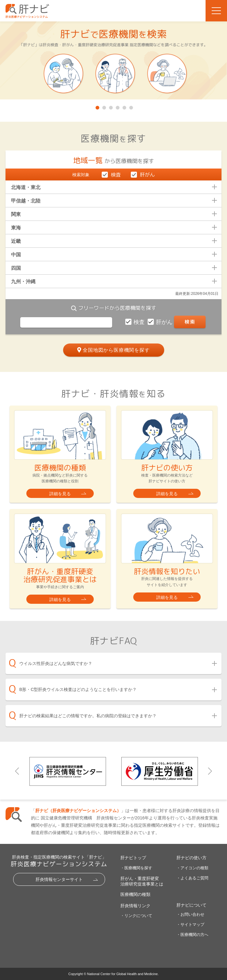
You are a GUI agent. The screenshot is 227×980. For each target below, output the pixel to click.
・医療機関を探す (136, 868)
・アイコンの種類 (192, 868)
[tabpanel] (113, 61)
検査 (140, 322)
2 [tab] (104, 106)
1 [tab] (97, 106)
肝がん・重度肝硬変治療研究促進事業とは (142, 881)
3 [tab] (110, 106)
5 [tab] (124, 106)
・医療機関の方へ (192, 935)
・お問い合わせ (190, 914)
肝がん (165, 322)
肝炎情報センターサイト (59, 879)
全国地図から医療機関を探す (116, 350)
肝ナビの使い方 (191, 858)
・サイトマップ (190, 924)
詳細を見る (60, 494)
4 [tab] (117, 106)
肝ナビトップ (133, 858)
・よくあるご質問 (192, 878)
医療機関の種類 (135, 894)
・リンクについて (136, 916)
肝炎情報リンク (135, 906)
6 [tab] (131, 106)
